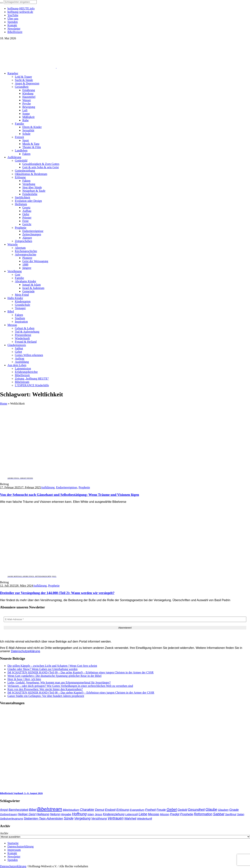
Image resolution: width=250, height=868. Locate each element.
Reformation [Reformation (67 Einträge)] (203, 814)
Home (4, 404)
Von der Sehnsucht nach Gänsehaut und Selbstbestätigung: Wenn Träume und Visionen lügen (70, 495)
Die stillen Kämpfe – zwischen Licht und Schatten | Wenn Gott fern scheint (52, 666)
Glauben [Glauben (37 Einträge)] (223, 810)
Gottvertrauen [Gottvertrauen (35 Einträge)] (8, 814)
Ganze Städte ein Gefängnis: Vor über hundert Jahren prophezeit (46, 696)
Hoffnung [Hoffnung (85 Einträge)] (79, 814)
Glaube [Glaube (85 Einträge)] (211, 809)
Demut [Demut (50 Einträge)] (100, 810)
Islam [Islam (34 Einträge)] (91, 814)
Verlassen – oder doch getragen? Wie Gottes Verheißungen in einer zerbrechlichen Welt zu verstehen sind (70, 686)
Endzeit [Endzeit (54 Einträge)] (110, 810)
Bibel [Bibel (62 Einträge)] (33, 810)
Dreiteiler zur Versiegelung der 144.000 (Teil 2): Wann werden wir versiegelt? (57, 593)
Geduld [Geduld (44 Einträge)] (182, 810)
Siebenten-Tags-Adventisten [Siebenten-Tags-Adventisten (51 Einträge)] (43, 819)
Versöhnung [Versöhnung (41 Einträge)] (99, 819)
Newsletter (14, 857)
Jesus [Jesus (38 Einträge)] (98, 814)
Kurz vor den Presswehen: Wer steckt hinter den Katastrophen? (45, 689)
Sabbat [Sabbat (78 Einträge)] (219, 814)
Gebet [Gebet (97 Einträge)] (172, 809)
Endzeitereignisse (67, 487)
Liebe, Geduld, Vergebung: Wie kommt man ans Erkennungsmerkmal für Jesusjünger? (59, 682)
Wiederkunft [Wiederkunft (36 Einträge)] (144, 819)
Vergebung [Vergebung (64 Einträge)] (82, 818)
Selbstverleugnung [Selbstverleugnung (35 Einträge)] (11, 819)
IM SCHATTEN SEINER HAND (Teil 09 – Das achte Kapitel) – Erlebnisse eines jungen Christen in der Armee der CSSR (81, 672)
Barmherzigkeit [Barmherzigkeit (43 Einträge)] (18, 810)
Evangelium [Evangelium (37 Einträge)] (137, 810)
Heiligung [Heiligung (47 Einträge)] (43, 814)
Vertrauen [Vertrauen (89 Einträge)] (116, 818)
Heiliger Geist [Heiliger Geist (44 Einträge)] (27, 814)
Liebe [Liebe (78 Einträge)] (143, 814)
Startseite (13, 843)
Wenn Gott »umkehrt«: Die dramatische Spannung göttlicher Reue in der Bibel (54, 676)
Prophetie (84, 487)
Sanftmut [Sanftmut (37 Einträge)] (231, 814)
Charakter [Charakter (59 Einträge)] (87, 810)
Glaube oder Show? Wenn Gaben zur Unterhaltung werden (43, 669)
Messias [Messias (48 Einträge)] (154, 814)
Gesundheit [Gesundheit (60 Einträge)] (196, 810)
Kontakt (12, 853)
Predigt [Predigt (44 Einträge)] (175, 814)
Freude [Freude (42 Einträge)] (161, 810)
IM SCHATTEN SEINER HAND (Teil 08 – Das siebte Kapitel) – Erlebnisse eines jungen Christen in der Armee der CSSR (81, 693)
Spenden (13, 860)
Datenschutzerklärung (26, 651)
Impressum (14, 850)
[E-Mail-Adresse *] (125, 619)
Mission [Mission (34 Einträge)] (165, 814)
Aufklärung (48, 487)
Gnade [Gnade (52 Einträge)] (234, 810)
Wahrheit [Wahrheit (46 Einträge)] (130, 818)
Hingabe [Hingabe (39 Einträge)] (66, 814)
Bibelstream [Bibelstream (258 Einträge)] (50, 809)
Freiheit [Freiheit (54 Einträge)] (151, 810)
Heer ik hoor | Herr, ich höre (24, 679)
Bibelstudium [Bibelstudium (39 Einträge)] (71, 810)
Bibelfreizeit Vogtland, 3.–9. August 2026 (21, 793)
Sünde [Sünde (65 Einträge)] (69, 818)
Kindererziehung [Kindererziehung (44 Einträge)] (114, 814)
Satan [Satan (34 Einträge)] (241, 814)
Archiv (4, 833)
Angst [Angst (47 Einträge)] (4, 810)
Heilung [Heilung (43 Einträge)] (55, 814)
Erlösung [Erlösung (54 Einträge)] (123, 810)
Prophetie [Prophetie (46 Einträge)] (187, 814)
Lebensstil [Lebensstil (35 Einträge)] (132, 814)
